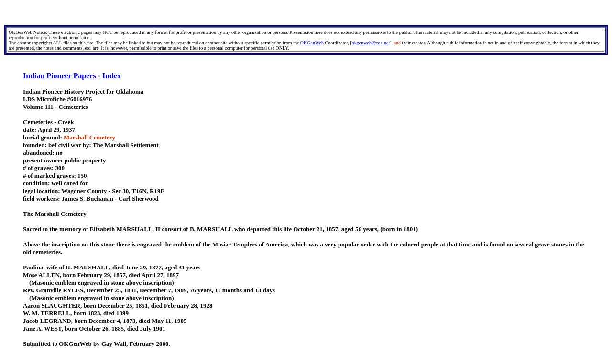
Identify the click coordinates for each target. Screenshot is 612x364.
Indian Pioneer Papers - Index (72, 76)
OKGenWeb (312, 43)
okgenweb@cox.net (371, 43)
